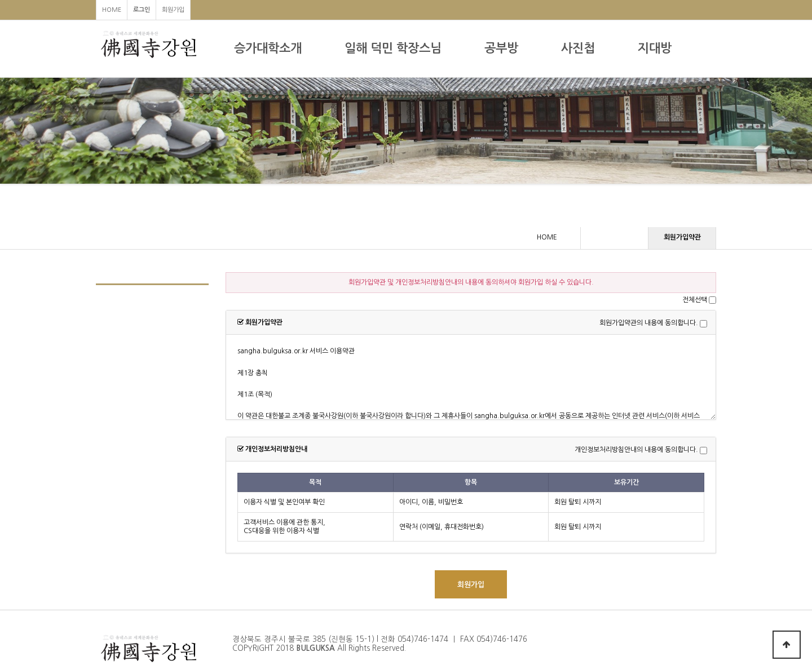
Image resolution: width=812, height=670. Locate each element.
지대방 (655, 48)
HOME (112, 10)
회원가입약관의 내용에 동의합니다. (649, 323)
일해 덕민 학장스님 (393, 48)
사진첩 (578, 48)
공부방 (501, 48)
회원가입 (173, 10)
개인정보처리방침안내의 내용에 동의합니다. (636, 450)
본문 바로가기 (0, 0)
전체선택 (695, 300)
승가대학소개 (268, 48)
